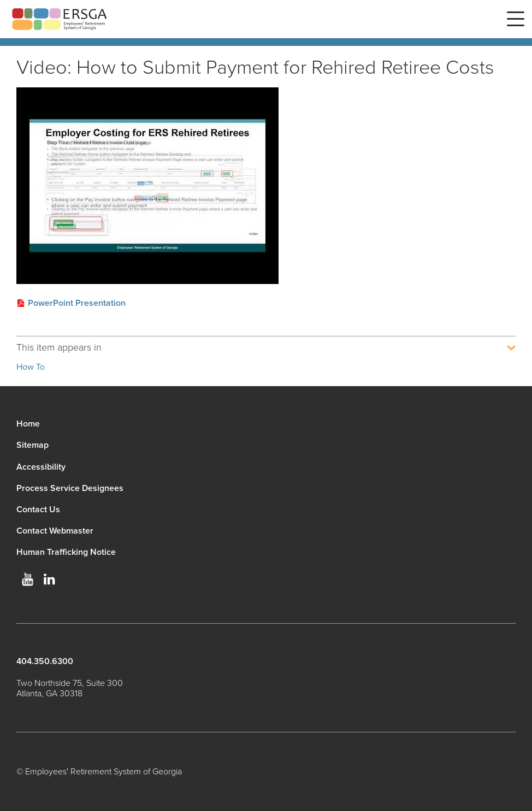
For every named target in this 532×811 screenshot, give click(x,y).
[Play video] (147, 186)
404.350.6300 (45, 661)
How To (31, 367)
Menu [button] (516, 19)
